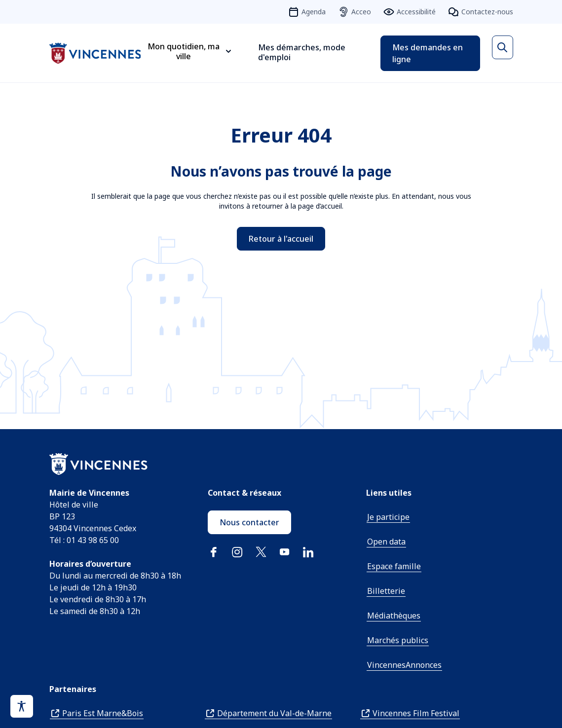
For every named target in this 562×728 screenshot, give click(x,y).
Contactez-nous (487, 12)
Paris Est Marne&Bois (103, 713)
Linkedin (308, 552)
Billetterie (386, 591)
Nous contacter (249, 522)
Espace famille (394, 566)
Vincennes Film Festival (416, 713)
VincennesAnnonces (404, 665)
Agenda (314, 12)
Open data (386, 542)
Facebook (214, 552)
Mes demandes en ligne (428, 53)
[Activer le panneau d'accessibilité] (22, 706)
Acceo (361, 12)
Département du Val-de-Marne (274, 713)
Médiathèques (394, 616)
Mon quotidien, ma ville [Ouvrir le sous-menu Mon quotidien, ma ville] (184, 51)
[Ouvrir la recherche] (502, 47)
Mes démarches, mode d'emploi (302, 52)
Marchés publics (398, 640)
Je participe (388, 517)
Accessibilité (416, 12)
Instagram (237, 552)
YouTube (285, 552)
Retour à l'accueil (281, 239)
